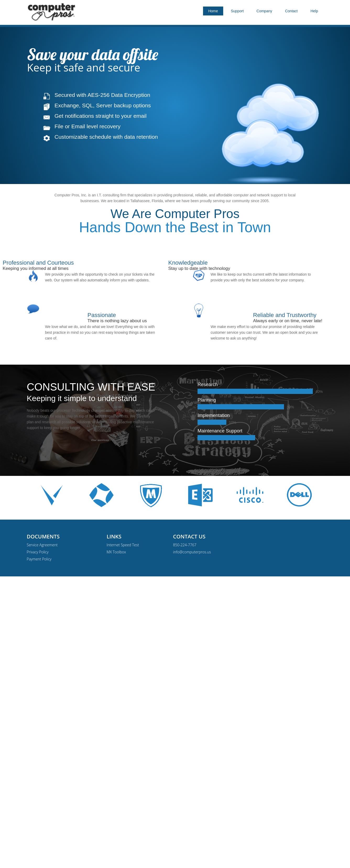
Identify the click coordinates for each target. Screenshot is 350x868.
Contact (291, 11)
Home (213, 11)
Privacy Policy (38, 552)
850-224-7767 (185, 545)
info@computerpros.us (192, 552)
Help (314, 11)
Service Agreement (42, 545)
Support (237, 11)
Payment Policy (39, 559)
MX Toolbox (116, 552)
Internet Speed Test (123, 545)
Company (264, 11)
